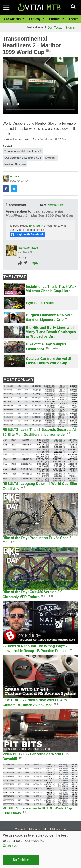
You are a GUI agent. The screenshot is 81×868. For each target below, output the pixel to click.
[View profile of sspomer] (6, 178)
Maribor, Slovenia (15, 164)
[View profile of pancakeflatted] (11, 250)
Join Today (55, 28)
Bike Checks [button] (12, 19)
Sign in (70, 28)
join (32, 226)
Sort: (43, 205)
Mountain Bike (39, 829)
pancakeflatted (28, 248)
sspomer (15, 176)
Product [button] (55, 19)
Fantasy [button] (35, 19)
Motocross (59, 829)
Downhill (51, 158)
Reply (34, 263)
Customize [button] (10, 846)
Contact (20, 829)
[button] (6, 189)
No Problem (21, 860)
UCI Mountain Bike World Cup (23, 158)
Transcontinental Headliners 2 (23, 151)
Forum (74, 19)
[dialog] (40, 849)
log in (39, 226)
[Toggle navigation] (6, 7)
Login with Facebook (30, 234)
